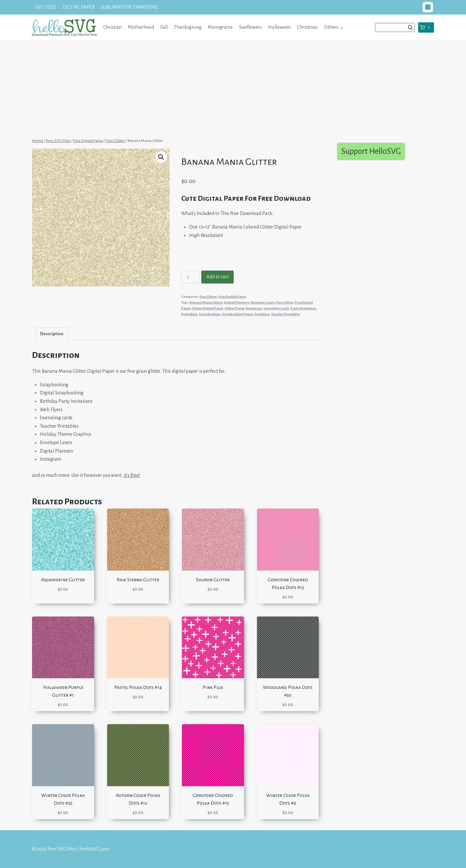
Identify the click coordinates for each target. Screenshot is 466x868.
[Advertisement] (233, 88)
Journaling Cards (276, 308)
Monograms (220, 27)
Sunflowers (250, 27)
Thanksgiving (188, 27)
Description (52, 334)
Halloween (279, 27)
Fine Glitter (208, 297)
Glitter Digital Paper (207, 308)
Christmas (307, 27)
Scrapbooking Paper (238, 314)
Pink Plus (213, 687)
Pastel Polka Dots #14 (138, 687)
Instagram (254, 308)
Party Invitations (303, 308)
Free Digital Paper (232, 297)
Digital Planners (237, 302)
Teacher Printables (286, 314)
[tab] (52, 334)
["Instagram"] (428, 7)
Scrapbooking (210, 314)
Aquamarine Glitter (63, 580)
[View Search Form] (395, 27)
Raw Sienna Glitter (138, 580)
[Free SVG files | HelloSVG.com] (64, 27)
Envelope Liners (263, 302)
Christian (112, 27)
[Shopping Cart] (426, 27)
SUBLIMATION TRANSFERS (129, 7)
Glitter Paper (234, 308)
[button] (341, 27)
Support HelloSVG (371, 151)
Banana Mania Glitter (206, 302)
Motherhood (141, 27)
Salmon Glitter (213, 580)
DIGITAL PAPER (79, 7)
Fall (164, 27)
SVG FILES (46, 7)
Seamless (262, 314)
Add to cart (217, 277)
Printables (189, 314)
